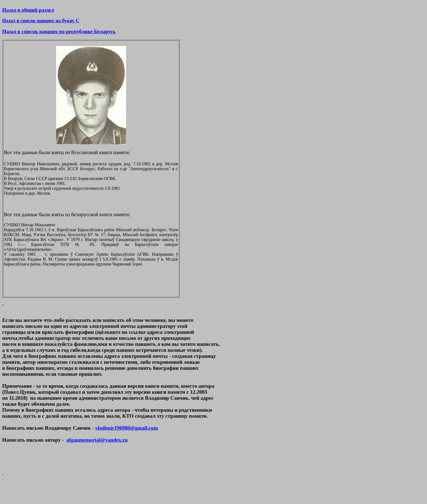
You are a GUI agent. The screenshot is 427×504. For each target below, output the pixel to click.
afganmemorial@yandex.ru (97, 440)
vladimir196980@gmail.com (126, 428)
